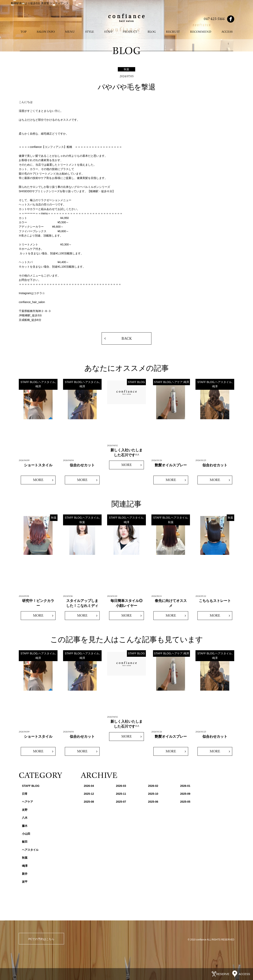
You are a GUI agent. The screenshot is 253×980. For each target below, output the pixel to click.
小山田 (26, 834)
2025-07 (121, 802)
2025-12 (89, 794)
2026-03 (121, 786)
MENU (70, 32)
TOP (24, 32)
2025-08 (89, 802)
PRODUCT (130, 32)
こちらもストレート (215, 601)
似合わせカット (82, 465)
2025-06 (153, 802)
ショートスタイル (38, 465)
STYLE (90, 32)
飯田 (25, 842)
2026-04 (89, 786)
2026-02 (153, 786)
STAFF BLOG (31, 786)
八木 (25, 818)
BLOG (152, 32)
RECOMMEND (201, 32)
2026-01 (185, 786)
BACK (127, 338)
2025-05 (185, 802)
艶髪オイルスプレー (171, 465)
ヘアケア (27, 802)
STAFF (108, 32)
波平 (25, 882)
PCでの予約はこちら (41, 939)
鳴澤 (25, 866)
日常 (25, 794)
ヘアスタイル (30, 850)
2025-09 (185, 794)
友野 (25, 810)
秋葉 (25, 858)
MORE (38, 480)
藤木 (25, 826)
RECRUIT (173, 32)
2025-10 (153, 794)
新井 (25, 874)
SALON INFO (46, 32)
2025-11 (121, 794)
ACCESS (227, 32)
